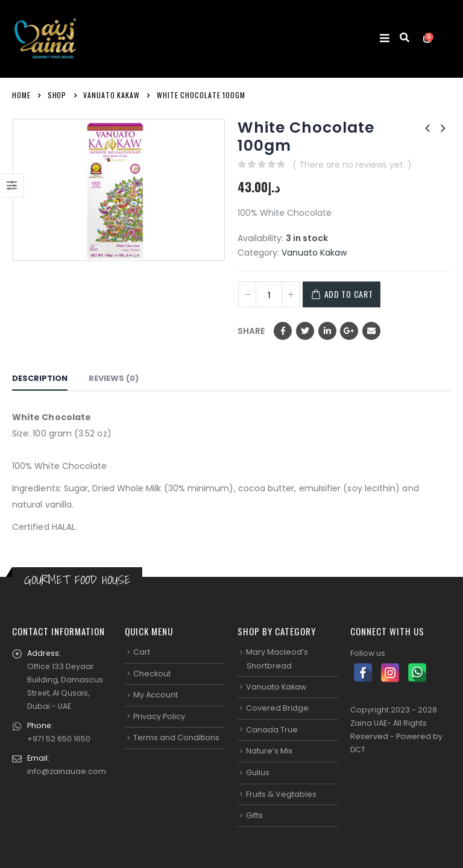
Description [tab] (40, 378)
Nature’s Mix (269, 751)
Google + (349, 331)
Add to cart (354, 294)
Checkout (152, 673)
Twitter (305, 331)
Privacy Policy (159, 716)
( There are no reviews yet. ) (352, 165)
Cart (142, 652)
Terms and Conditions (176, 737)
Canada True (272, 730)
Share (251, 331)
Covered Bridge (277, 708)
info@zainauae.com (67, 771)
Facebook (283, 331)
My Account (156, 695)
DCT (358, 750)
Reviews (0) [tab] (114, 378)
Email (371, 331)
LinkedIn (327, 331)
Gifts (254, 815)
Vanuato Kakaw (314, 253)
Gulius (258, 772)
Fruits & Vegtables (281, 794)
